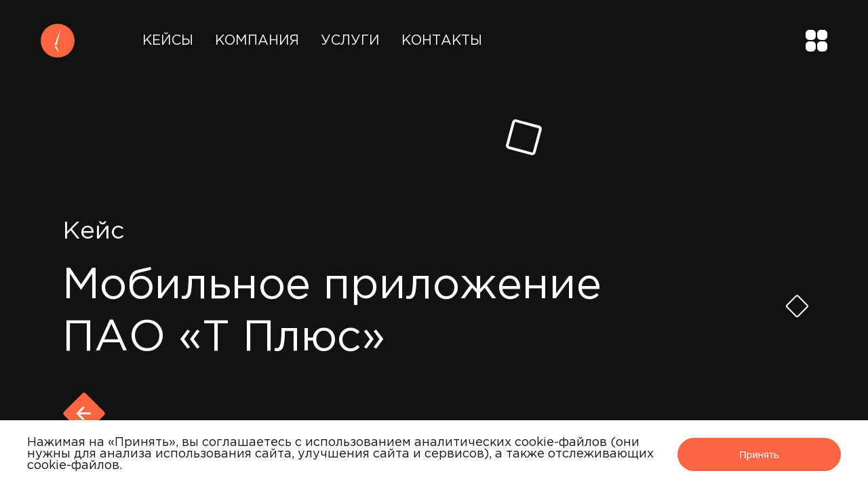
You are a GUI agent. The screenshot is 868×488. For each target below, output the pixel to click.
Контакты (442, 41)
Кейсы (168, 41)
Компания (257, 41)
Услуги (350, 41)
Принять (759, 454)
